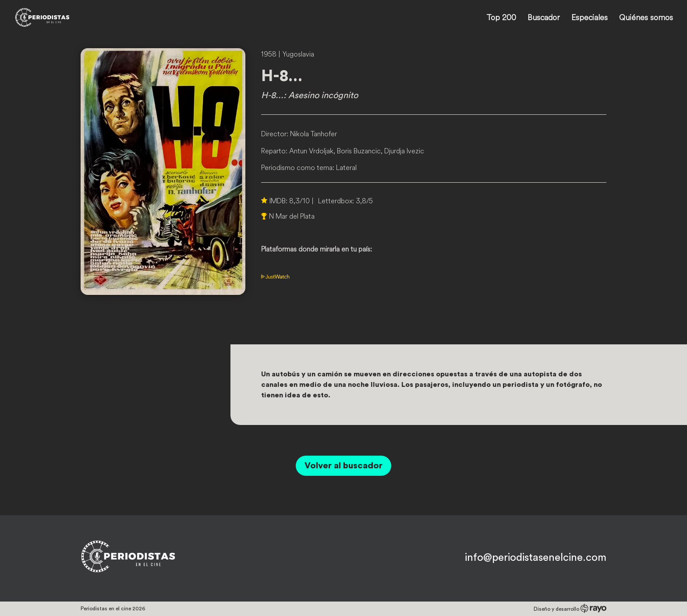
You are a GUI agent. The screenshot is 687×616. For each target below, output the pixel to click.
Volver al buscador (343, 466)
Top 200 (501, 18)
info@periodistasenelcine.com (536, 558)
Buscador (544, 18)
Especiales (590, 18)
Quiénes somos (646, 18)
